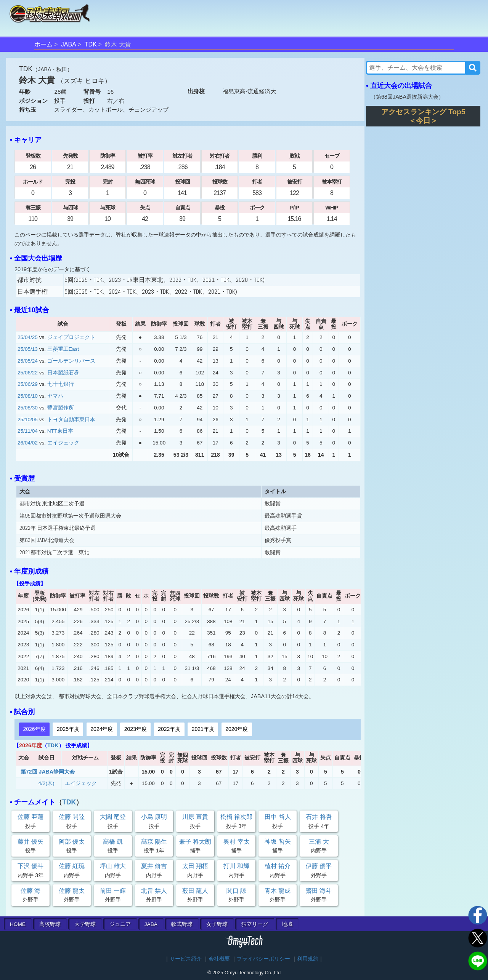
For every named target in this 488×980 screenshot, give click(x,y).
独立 (255, 924)
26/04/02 (28, 443)
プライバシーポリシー (263, 959)
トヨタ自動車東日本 (71, 420)
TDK (91, 44)
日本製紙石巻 (63, 373)
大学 (85, 924)
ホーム (43, 44)
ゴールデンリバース (71, 361)
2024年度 (102, 729)
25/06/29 (28, 384)
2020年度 (237, 729)
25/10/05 (28, 420)
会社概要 (219, 959)
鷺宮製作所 (61, 408)
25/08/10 (28, 396)
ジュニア (120, 924)
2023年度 (136, 729)
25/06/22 (28, 373)
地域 (287, 924)
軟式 (182, 924)
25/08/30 (28, 408)
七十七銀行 (61, 384)
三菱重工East (63, 349)
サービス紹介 (186, 959)
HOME (18, 924)
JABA (69, 44)
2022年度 (169, 729)
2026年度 (34, 729)
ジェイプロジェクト (71, 337)
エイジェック (63, 443)
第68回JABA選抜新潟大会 (407, 97)
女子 (217, 924)
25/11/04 (28, 431)
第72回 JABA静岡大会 (48, 772)
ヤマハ (55, 396)
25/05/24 (28, 361)
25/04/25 (28, 337)
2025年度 (68, 729)
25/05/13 (28, 349)
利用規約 (308, 959)
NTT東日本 (60, 431)
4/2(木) (47, 783)
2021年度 (203, 729)
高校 (50, 924)
